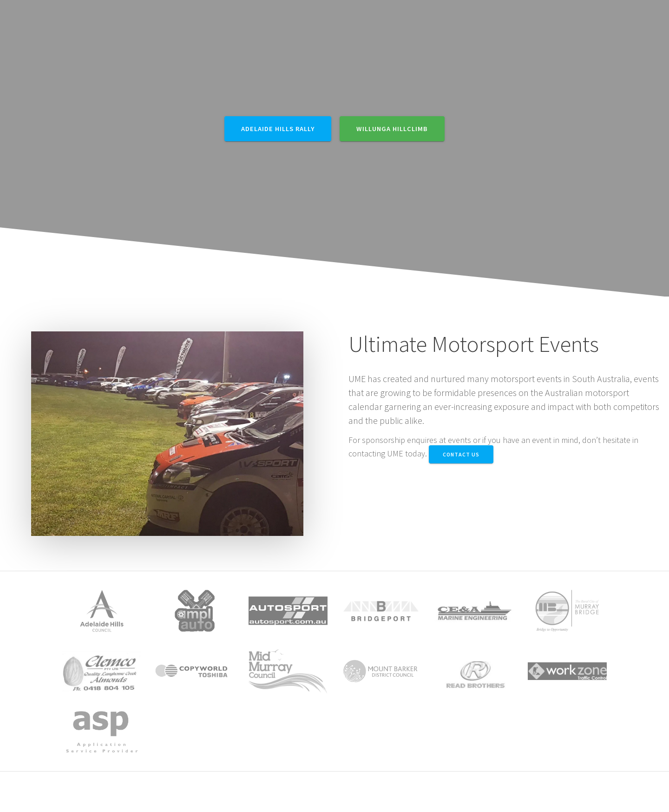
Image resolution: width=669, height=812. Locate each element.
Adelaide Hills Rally (278, 129)
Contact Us (461, 454)
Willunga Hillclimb (392, 129)
